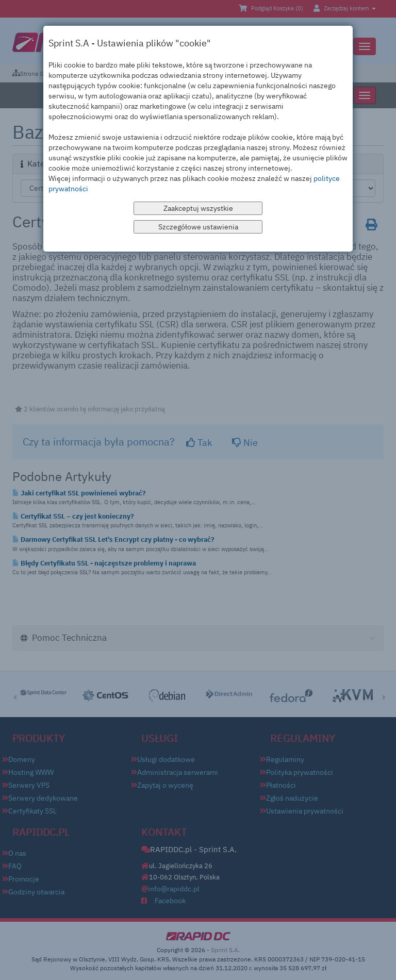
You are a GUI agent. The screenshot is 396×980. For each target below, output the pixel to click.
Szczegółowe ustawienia (198, 227)
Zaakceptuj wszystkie (198, 208)
